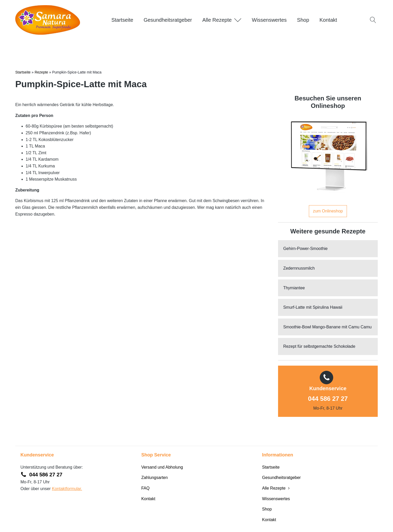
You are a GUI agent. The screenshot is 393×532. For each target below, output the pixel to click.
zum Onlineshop (328, 211)
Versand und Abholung (162, 467)
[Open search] (373, 20)
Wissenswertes (269, 20)
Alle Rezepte (222, 20)
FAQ (145, 488)
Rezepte (41, 72)
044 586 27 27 (328, 399)
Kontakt (328, 20)
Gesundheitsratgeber (168, 20)
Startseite (122, 20)
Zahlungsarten (155, 478)
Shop (303, 20)
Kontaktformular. (67, 489)
